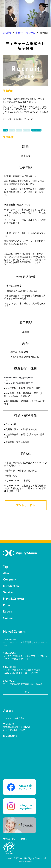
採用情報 (7, 33)
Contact (8, 618)
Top (6, 567)
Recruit (8, 611)
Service (8, 592)
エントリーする (26, 505)
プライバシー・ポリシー (17, 839)
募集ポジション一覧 (26, 33)
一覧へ (26, 692)
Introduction (11, 586)
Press (7, 605)
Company (10, 579)
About (7, 573)
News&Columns (14, 599)
